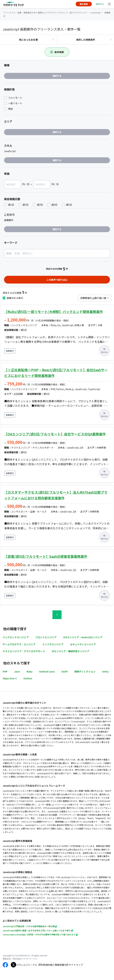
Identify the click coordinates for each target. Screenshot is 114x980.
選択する (57, 76)
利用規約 (45, 965)
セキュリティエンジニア (83, 644)
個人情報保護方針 (59, 965)
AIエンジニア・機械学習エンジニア (71, 651)
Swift (65, 671)
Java (17, 671)
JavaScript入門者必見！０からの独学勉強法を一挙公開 (30, 926)
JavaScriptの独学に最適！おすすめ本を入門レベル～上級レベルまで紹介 (38, 930)
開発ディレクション (85, 671)
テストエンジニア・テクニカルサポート (24, 651)
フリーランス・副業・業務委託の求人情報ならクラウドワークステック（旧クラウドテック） (46, 13)
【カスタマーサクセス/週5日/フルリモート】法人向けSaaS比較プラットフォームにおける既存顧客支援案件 (56, 495)
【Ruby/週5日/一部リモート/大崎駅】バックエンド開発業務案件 (54, 312)
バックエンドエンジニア (16, 637)
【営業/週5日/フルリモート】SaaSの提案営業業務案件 (46, 556)
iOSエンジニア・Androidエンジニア (83, 637)
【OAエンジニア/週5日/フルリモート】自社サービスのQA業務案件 (55, 434)
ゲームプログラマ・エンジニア (19, 644)
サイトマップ (76, 965)
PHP (5, 671)
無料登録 (84, 4)
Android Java (47, 671)
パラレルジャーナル (27, 965)
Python (28, 678)
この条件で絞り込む (57, 280)
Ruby (30, 671)
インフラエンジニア (53, 644)
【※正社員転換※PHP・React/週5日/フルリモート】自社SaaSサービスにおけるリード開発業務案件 (56, 373)
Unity (105, 671)
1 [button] (57, 615)
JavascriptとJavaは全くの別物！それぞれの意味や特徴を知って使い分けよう (40, 934)
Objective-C (10, 678)
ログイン (100, 4)
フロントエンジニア (46, 637)
